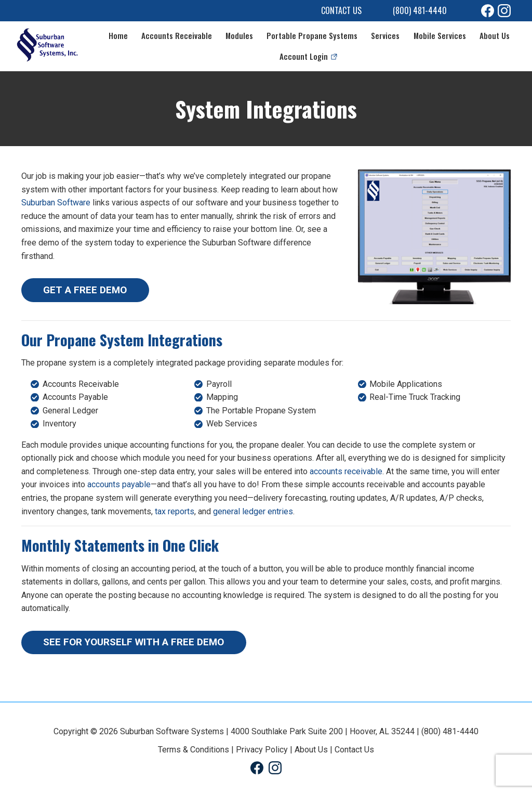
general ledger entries (253, 511)
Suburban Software (56, 203)
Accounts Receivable (177, 35)
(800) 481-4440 (420, 10)
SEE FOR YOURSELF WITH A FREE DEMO (134, 642)
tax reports (175, 511)
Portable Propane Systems (312, 35)
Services (385, 35)
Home (118, 35)
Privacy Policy (262, 750)
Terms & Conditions (194, 750)
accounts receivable (346, 471)
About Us (495, 35)
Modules (239, 35)
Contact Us (341, 10)
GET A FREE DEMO (85, 290)
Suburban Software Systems (172, 731)
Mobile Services (440, 35)
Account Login (304, 56)
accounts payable (119, 484)
